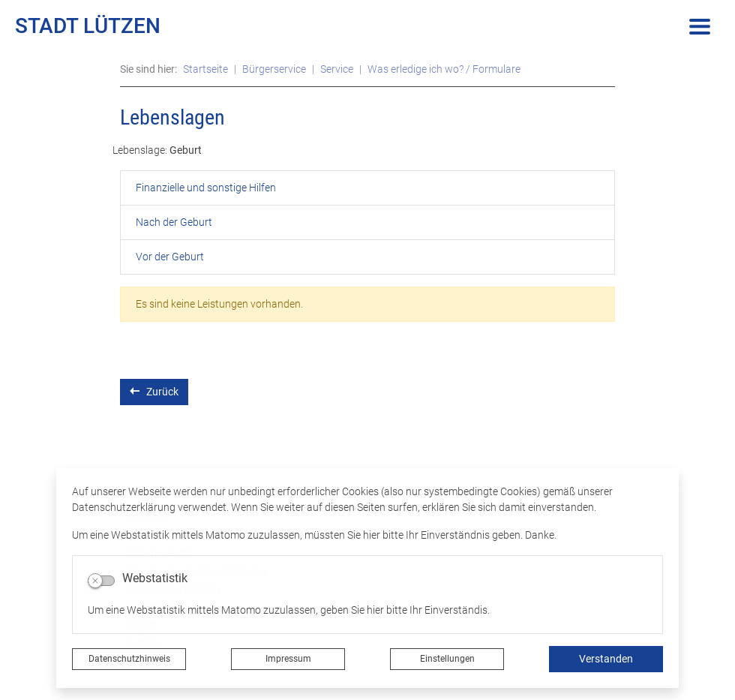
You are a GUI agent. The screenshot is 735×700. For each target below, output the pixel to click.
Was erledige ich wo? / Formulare (444, 69)
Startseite (205, 69)
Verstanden (606, 659)
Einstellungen (447, 659)
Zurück (154, 391)
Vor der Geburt (170, 257)
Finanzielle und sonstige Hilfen (206, 188)
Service (337, 69)
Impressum (288, 659)
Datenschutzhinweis (129, 659)
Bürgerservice (274, 69)
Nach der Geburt (174, 222)
